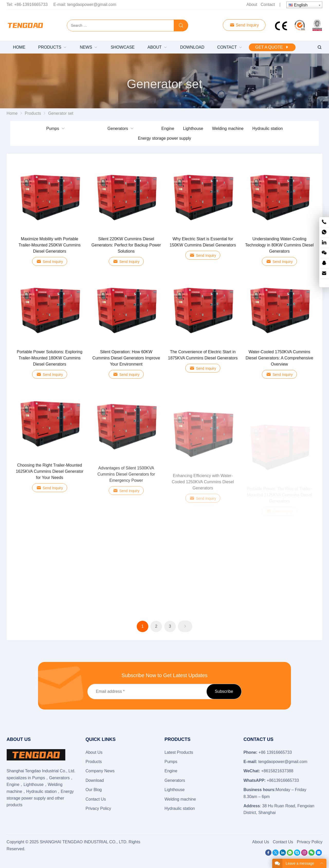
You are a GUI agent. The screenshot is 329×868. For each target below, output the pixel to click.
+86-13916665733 (31, 5)
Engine (168, 129)
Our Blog (94, 790)
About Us (94, 752)
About (252, 5)
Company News (100, 771)
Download (95, 780)
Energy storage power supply (164, 138)
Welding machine (228, 129)
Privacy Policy (98, 808)
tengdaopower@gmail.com (92, 5)
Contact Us (96, 799)
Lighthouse (193, 129)
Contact (268, 5)
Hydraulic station (268, 129)
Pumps (53, 129)
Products (94, 762)
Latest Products (179, 752)
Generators (118, 129)
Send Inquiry (244, 25)
